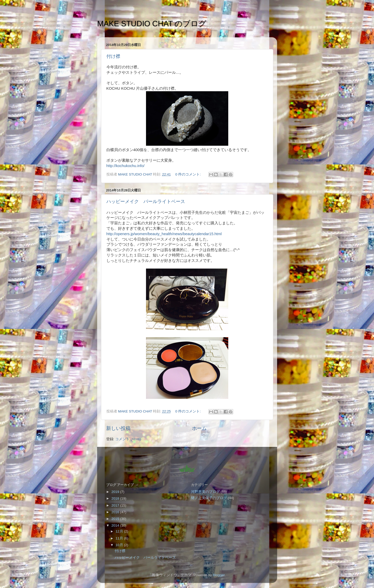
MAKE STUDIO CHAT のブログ (152, 24)
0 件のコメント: (189, 174)
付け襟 (113, 56)
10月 (120, 545)
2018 (116, 498)
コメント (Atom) (128, 439)
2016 (116, 512)
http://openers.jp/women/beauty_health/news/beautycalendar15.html (164, 234)
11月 (120, 538)
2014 (116, 525)
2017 (116, 505)
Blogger (219, 575)
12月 (120, 531)
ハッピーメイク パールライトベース (146, 201)
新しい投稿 (118, 428)
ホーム (199, 428)
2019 (116, 492)
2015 (116, 519)
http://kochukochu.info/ (126, 166)
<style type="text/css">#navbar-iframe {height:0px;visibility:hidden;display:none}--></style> (187, 467)
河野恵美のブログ (205, 492)
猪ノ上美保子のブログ (209, 498)
